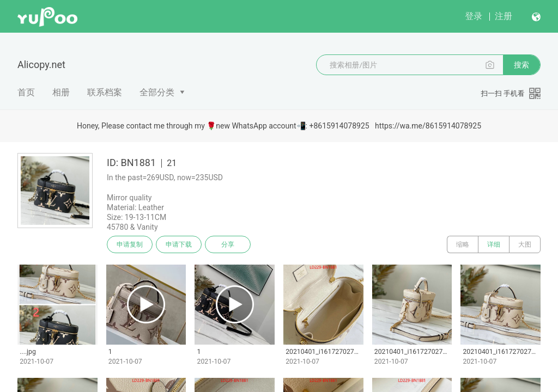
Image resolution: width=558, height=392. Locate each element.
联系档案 (105, 92)
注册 (504, 16)
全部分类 (157, 92)
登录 (474, 16)
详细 (494, 244)
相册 (61, 92)
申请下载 (179, 244)
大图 (525, 244)
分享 (228, 244)
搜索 (521, 65)
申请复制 (130, 244)
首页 (26, 92)
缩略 (463, 244)
